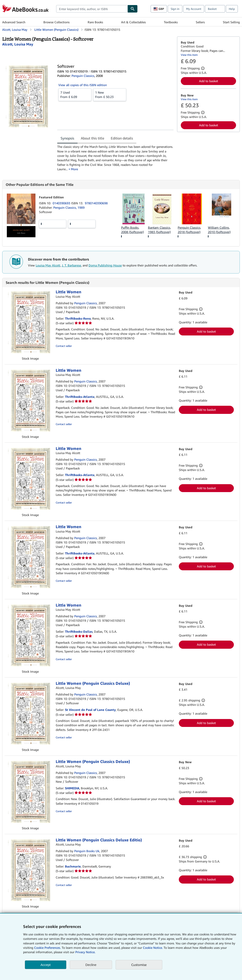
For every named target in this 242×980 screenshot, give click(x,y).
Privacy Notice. (85, 952)
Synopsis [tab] (67, 138)
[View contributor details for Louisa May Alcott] (18, 44)
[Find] (133, 9)
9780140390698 (96, 203)
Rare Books (95, 22)
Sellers (200, 22)
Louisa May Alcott (48, 265)
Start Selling (231, 22)
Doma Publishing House (105, 265)
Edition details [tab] (122, 138)
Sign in (175, 9)
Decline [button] (91, 965)
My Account (194, 9)
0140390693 (62, 203)
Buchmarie (73, 866)
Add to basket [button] (209, 81)
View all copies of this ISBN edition (83, 85)
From (75, 94)
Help (232, 9)
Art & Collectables (133, 22)
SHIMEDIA (72, 788)
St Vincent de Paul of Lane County (90, 710)
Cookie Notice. (153, 948)
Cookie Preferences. (47, 948)
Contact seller (64, 346)
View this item (189, 55)
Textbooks (171, 22)
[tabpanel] (115, 158)
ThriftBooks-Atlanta (80, 397)
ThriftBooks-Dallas (79, 631)
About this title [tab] (92, 138)
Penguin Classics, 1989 (69, 207)
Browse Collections (56, 22)
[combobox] (92, 9)
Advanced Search (14, 22)
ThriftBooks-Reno (78, 318)
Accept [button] (46, 965)
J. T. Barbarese (71, 265)
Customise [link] (139, 965)
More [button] (74, 169)
